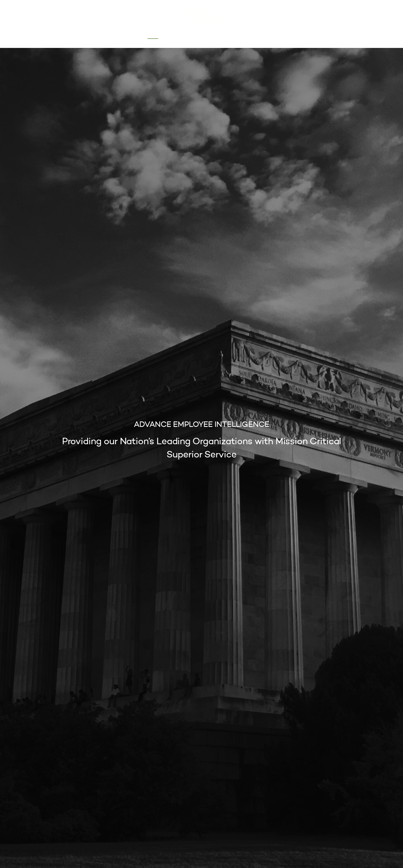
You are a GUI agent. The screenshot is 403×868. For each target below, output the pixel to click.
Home (153, 35)
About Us (177, 35)
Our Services (209, 35)
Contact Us (243, 35)
